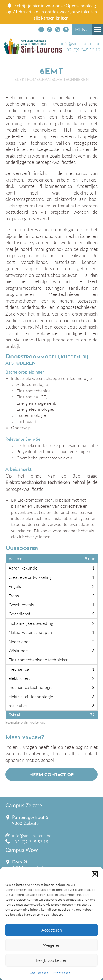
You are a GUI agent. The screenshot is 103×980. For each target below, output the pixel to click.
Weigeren (52, 945)
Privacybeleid (61, 973)
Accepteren (52, 930)
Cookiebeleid (39, 973)
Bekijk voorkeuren (52, 960)
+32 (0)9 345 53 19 (82, 50)
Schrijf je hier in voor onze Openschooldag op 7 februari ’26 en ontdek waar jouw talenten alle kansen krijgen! (52, 12)
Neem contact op (51, 775)
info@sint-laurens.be (81, 43)
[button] (95, 874)
